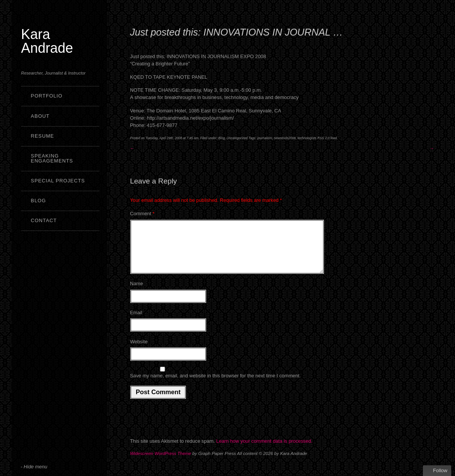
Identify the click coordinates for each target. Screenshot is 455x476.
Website (139, 351)
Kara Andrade (47, 41)
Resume (43, 136)
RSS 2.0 (323, 138)
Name (136, 293)
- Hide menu (34, 467)
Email (136, 322)
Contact (44, 220)
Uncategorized (237, 138)
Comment (142, 214)
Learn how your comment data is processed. (264, 450)
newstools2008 (285, 138)
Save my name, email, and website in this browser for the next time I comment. (215, 385)
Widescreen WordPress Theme (161, 463)
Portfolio (47, 96)
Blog (39, 201)
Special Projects (58, 181)
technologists (307, 138)
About (40, 116)
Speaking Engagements (52, 158)
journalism (265, 138)
